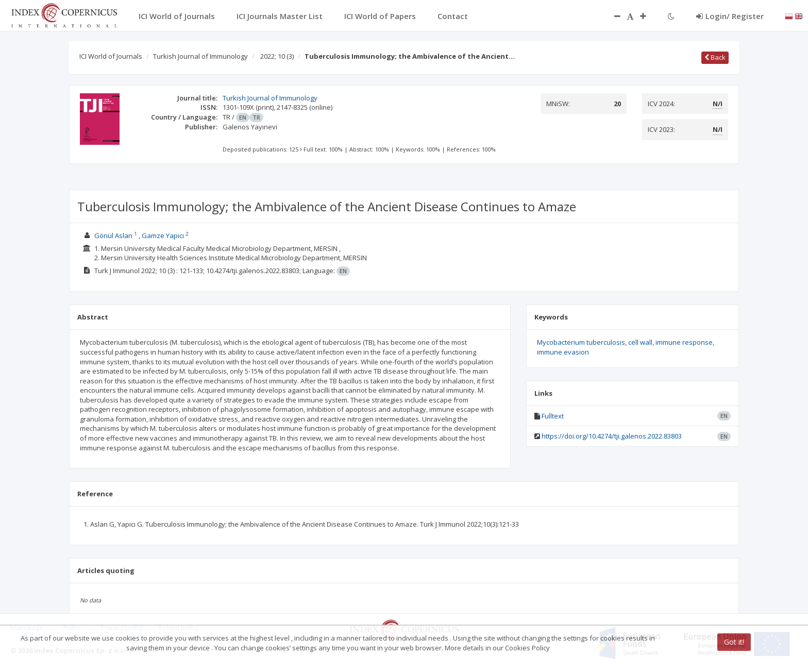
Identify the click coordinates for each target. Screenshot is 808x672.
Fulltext (553, 416)
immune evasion (563, 352)
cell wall (640, 342)
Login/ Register (730, 16)
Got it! (734, 642)
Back (715, 57)
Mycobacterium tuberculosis (581, 342)
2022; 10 (277, 56)
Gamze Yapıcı (163, 236)
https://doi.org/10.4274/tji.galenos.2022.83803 (612, 436)
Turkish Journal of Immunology (200, 56)
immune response (684, 342)
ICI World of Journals (111, 56)
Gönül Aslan (113, 236)
